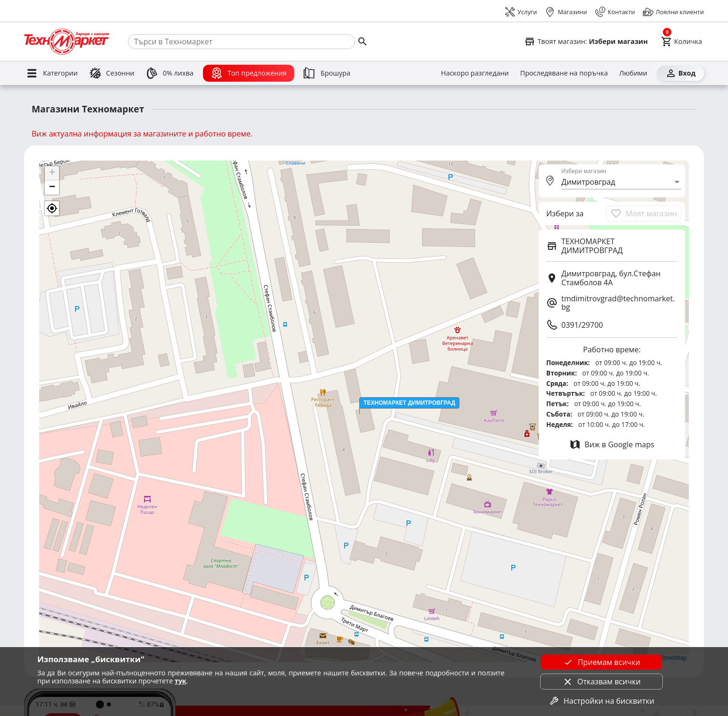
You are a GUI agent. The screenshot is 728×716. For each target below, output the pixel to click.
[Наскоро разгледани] (475, 73)
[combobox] (621, 182)
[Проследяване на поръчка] (564, 73)
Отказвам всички (601, 682)
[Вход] (680, 73)
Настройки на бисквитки (601, 701)
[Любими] (633, 73)
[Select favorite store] (586, 42)
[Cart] (681, 42)
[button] (409, 403)
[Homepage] (67, 42)
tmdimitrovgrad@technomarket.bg (618, 303)
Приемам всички (601, 662)
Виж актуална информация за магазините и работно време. (142, 134)
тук (181, 681)
